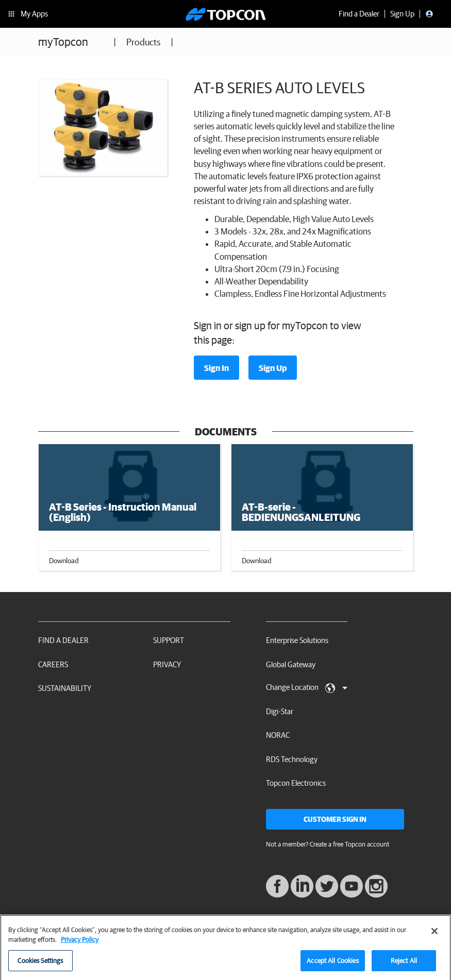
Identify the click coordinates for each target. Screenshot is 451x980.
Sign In (216, 368)
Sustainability (65, 688)
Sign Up (273, 368)
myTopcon (63, 41)
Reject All (404, 964)
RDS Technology (292, 759)
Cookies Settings (40, 964)
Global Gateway (291, 664)
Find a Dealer (63, 640)
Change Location (307, 688)
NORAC (278, 735)
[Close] (435, 935)
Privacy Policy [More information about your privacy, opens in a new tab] (80, 943)
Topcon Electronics (296, 783)
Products (143, 42)
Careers (53, 664)
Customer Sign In (335, 819)
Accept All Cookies (332, 964)
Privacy (167, 664)
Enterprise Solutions (297, 640)
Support (169, 640)
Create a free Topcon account (349, 844)
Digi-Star (280, 711)
